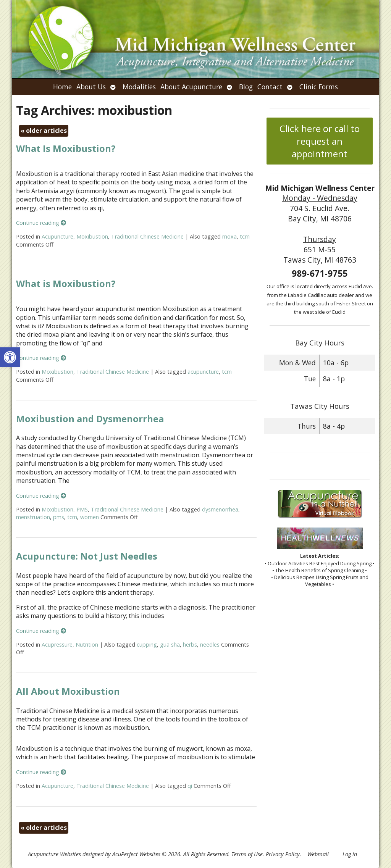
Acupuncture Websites (54, 854)
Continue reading (41, 223)
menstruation (33, 517)
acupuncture (203, 372)
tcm (245, 236)
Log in (350, 854)
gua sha (170, 645)
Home (62, 87)
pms (59, 517)
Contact (270, 87)
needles (210, 645)
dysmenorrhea (220, 509)
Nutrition (87, 645)
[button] (10, 357)
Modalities (139, 87)
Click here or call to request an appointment (320, 141)
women (90, 517)
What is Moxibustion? (66, 283)
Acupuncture (57, 236)
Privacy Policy (283, 854)
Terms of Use (247, 854)
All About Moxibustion (68, 691)
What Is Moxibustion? (66, 148)
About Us (91, 87)
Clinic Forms (319, 87)
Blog (246, 87)
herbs (190, 645)
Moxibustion (92, 236)
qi (190, 786)
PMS (82, 509)
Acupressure (57, 645)
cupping (147, 645)
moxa (229, 236)
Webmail (318, 854)
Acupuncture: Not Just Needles (87, 556)
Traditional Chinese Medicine (147, 236)
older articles (44, 131)
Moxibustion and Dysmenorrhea (90, 419)
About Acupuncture (191, 87)
